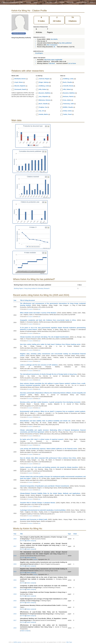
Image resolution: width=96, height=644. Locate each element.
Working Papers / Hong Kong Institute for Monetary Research (32, 288)
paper (39, 309)
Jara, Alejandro (44, 97)
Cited (76, 534)
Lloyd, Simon (19, 82)
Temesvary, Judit (68, 104)
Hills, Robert (43, 89)
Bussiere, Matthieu (45, 93)
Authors (28, 2)
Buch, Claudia (43, 104)
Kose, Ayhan (67, 100)
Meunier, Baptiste (20, 86)
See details (54, 39)
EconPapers (39, 53)
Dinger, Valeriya (44, 82)
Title (22, 534)
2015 (15, 601)
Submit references (82, 2)
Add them (52, 63)
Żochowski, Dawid (20, 89)
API (56, 2)
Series (35, 2)
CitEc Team (69, 642)
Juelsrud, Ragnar (44, 79)
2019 (15, 539)
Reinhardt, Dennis (20, 79)
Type (70, 534)
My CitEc (49, 2)
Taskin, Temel (67, 114)
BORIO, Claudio (68, 107)
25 (54, 47)
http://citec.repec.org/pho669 (53, 60)
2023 (15, 564)
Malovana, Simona (45, 100)
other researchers (52, 45)
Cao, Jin (41, 111)
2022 (15, 588)
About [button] (92, 2)
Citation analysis (31, 541)
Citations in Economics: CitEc (12, 2)
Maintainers (70, 2)
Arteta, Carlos (67, 111)
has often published (65, 43)
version (35, 559)
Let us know (72, 63)
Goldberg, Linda (44, 86)
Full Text (23, 541)
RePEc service (17, 642)
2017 (15, 546)
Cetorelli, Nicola (68, 86)
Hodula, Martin (43, 114)
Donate (62, 2)
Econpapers (30, 309)
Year (16, 300)
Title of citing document (28, 300)
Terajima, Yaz (43, 107)
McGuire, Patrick (68, 97)
